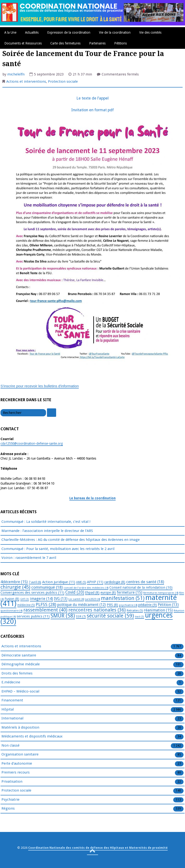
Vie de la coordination (115, 32)
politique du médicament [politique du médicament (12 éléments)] (81, 605)
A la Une (10, 32)
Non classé (10, 746)
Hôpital (8, 710)
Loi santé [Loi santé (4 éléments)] (76, 599)
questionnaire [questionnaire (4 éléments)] (11, 611)
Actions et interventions (26, 81)
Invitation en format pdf (92, 110)
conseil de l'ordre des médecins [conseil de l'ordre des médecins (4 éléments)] (86, 588)
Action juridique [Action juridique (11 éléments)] (59, 582)
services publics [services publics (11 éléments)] (33, 616)
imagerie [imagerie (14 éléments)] (41, 599)
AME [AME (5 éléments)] (81, 582)
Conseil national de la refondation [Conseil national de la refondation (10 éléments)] (141, 587)
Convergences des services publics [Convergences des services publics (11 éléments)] (32, 593)
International (12, 718)
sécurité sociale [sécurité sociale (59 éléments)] (110, 616)
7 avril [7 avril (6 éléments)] (35, 582)
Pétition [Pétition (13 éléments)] (168, 605)
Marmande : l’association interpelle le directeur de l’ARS (47, 531)
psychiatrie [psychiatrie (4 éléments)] (128, 605)
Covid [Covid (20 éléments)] (75, 592)
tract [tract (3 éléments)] (139, 617)
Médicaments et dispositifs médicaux (32, 737)
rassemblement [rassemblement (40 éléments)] (45, 610)
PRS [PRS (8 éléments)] (112, 605)
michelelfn (16, 74)
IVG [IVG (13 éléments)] (61, 599)
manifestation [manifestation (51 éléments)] (123, 598)
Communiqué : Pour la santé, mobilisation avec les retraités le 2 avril (58, 549)
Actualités (32, 32)
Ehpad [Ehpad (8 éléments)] (92, 593)
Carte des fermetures (65, 43)
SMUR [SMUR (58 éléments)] (63, 616)
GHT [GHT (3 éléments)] (25, 599)
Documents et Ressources (23, 43)
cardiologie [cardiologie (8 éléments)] (115, 582)
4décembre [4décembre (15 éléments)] (14, 582)
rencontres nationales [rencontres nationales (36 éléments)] (97, 610)
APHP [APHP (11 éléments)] (95, 582)
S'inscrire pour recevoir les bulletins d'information (40, 386)
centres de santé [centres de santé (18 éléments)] (145, 582)
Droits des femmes (17, 674)
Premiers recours (16, 773)
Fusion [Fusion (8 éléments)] (12, 599)
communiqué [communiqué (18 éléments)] (47, 587)
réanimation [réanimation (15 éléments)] (158, 610)
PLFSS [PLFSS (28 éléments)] (46, 604)
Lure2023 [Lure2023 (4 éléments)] (92, 599)
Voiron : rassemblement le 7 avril (29, 558)
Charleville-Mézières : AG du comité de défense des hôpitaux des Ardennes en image (71, 540)
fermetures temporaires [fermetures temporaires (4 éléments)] (161, 593)
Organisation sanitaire (20, 755)
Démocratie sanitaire (19, 656)
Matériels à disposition (20, 728)
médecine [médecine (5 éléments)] (26, 605)
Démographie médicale (21, 664)
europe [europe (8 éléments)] (108, 593)
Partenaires (97, 43)
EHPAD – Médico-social (20, 692)
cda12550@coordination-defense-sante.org (32, 443)
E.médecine (11, 682)
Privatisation (12, 782)
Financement (12, 700)
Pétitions (120, 43)
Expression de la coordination (69, 32)
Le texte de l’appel (92, 98)
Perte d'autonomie (17, 764)
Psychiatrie (10, 800)
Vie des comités (150, 32)
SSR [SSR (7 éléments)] (81, 616)
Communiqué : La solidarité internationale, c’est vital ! (46, 522)
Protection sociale (63, 81)
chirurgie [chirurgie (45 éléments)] (15, 587)
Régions (8, 809)
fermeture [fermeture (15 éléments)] (130, 592)
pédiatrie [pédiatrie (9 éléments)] (148, 605)
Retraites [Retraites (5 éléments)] (135, 611)
